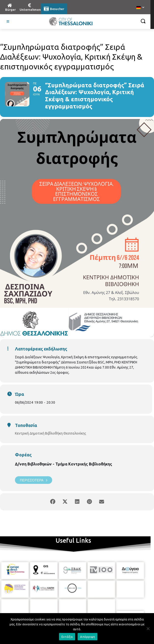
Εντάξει (67, 637)
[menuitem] (140, 8)
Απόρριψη (88, 637)
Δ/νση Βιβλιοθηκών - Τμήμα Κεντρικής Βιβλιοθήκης (64, 464)
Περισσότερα (34, 480)
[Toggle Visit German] (8, 22)
